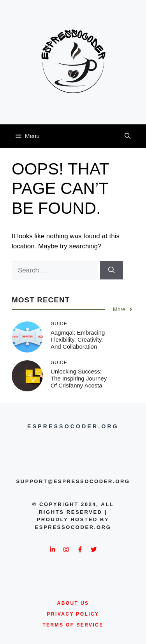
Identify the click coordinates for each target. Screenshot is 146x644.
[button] (128, 136)
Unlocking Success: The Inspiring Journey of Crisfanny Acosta (79, 378)
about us (73, 603)
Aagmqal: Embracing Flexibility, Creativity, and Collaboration (78, 339)
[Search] (112, 271)
